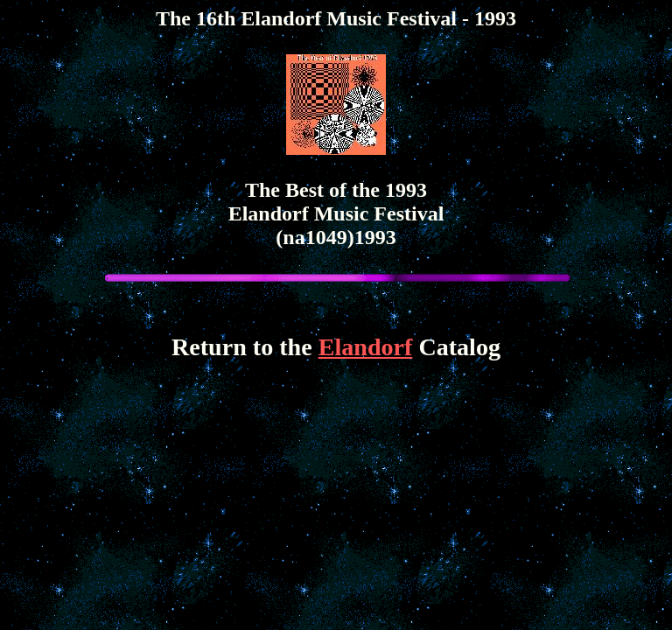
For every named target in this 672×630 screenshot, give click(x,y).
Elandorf (366, 347)
